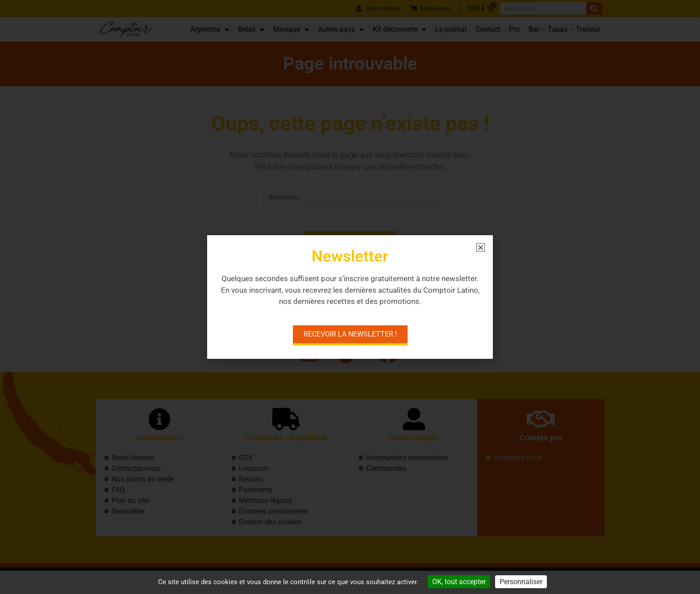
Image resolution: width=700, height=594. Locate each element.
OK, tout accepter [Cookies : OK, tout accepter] (459, 582)
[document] (350, 297)
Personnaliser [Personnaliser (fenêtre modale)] (521, 582)
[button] (481, 247)
